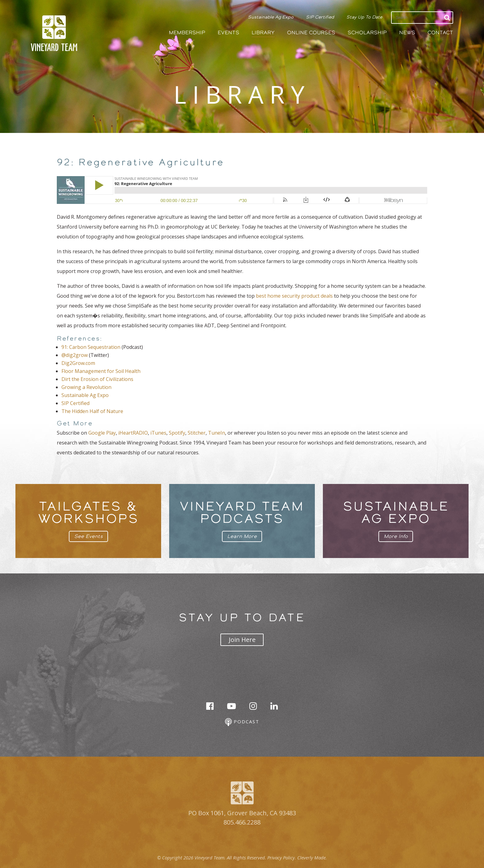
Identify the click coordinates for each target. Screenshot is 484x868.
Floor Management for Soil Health (101, 371)
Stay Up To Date (364, 17)
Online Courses (311, 33)
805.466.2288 (242, 822)
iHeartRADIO (133, 433)
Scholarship (367, 33)
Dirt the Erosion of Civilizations (97, 379)
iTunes (158, 433)
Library (263, 33)
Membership (187, 33)
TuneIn (217, 433)
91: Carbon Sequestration (91, 347)
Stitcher (197, 433)
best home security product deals (294, 296)
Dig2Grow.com (78, 363)
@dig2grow (75, 355)
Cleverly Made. (312, 858)
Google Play (102, 433)
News (407, 33)
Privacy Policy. (282, 858)
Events (228, 33)
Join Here (242, 640)
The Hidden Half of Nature (92, 411)
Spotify (177, 433)
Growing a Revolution (86, 387)
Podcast (242, 722)
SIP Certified (320, 17)
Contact (440, 33)
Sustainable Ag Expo (271, 17)
